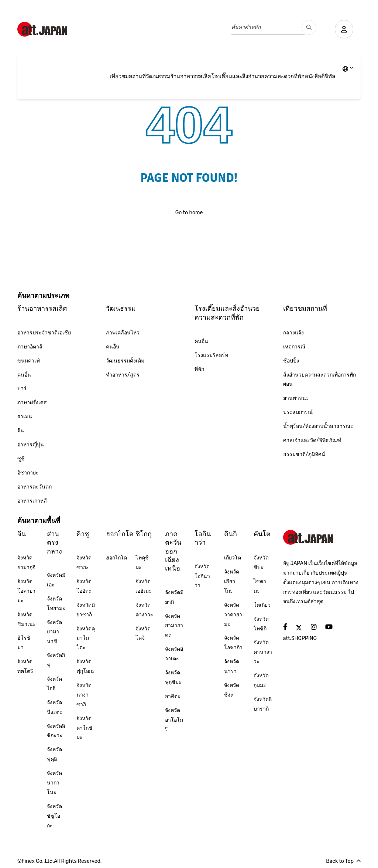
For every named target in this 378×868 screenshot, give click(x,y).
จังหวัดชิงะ (232, 690)
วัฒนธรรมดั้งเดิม (125, 361)
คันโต (262, 534)
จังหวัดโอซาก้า (233, 643)
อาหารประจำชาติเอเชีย (44, 333)
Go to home (189, 213)
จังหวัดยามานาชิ (54, 632)
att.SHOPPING (300, 638)
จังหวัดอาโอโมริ (174, 720)
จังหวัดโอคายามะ (26, 591)
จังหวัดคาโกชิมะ (84, 728)
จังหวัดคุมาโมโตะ (86, 638)
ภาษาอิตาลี (30, 347)
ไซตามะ (260, 586)
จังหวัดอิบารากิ (263, 704)
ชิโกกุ (144, 534)
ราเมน (25, 417)
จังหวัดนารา (232, 666)
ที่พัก (199, 369)
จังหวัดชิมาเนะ (27, 619)
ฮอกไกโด (120, 534)
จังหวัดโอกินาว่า (202, 576)
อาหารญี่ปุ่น (31, 445)
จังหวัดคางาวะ (144, 610)
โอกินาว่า (203, 538)
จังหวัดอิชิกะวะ (56, 731)
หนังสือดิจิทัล (320, 76)
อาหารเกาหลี (32, 501)
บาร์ (22, 389)
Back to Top (343, 861)
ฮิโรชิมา (24, 643)
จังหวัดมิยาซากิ (86, 610)
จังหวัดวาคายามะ (233, 615)
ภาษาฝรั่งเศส (32, 403)
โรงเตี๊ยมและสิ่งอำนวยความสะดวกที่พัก (258, 76)
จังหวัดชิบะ (261, 563)
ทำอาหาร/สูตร (123, 375)
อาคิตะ (173, 696)
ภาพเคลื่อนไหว (123, 333)
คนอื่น (24, 375)
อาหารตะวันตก (35, 487)
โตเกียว (262, 605)
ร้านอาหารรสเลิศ (191, 76)
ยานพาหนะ (296, 398)
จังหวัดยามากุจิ (26, 563)
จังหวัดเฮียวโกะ (232, 581)
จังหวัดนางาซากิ (84, 695)
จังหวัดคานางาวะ (263, 652)
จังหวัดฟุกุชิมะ (173, 678)
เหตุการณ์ (294, 347)
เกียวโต (233, 558)
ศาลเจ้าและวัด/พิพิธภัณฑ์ (312, 440)
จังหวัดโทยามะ (56, 604)
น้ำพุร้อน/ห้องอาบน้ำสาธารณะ (318, 426)
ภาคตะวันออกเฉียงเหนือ (173, 551)
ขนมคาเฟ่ (29, 361)
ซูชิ (21, 459)
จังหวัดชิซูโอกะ (54, 816)
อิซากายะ (28, 473)
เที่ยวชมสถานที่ (128, 76)
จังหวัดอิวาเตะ (174, 654)
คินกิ (231, 534)
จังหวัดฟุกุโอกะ (86, 666)
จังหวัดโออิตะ (84, 586)
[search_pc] (309, 27)
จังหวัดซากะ (84, 563)
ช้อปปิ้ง (291, 361)
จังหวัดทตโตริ (25, 666)
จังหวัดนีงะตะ (55, 707)
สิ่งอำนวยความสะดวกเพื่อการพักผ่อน (319, 380)
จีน (21, 431)
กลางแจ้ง (293, 333)
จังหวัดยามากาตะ (174, 626)
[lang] (348, 69)
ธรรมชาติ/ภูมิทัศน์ (304, 454)
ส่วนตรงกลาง (54, 543)
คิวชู (83, 534)
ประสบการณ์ (298, 412)
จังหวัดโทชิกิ (261, 624)
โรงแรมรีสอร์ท (211, 355)
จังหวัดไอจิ (54, 684)
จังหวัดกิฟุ (56, 660)
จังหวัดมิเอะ (56, 580)
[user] (344, 29)
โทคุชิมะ (142, 563)
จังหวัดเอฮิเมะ (144, 586)
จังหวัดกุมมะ (261, 680)
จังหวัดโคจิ (143, 634)
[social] (285, 627)
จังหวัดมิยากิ (174, 597)
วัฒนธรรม (158, 76)
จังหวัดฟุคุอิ (54, 754)
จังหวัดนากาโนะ (54, 783)
